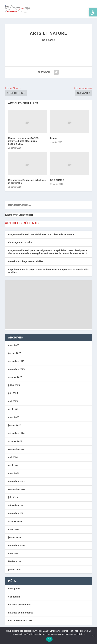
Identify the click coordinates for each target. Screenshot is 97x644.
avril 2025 (13, 409)
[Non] (93, 635)
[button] (93, 12)
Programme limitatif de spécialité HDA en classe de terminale (41, 234)
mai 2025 (13, 401)
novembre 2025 (16, 369)
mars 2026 (14, 345)
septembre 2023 (17, 489)
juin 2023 (13, 497)
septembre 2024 (17, 449)
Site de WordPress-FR (20, 621)
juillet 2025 (14, 385)
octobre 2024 (15, 441)
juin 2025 (13, 393)
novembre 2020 (16, 545)
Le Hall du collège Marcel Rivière (26, 261)
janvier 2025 (15, 425)
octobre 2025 (15, 377)
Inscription (14, 589)
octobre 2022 (15, 521)
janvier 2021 (15, 537)
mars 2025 (14, 417)
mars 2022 (14, 530)
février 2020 (14, 561)
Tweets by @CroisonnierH (19, 215)
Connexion (14, 597)
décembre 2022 (16, 505)
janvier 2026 (15, 353)
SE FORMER (57, 180)
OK (49, 639)
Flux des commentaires (21, 613)
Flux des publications (20, 605)
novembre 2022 (16, 513)
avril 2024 (13, 465)
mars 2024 (14, 473)
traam (53, 138)
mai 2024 (13, 457)
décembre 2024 (16, 433)
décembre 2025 (16, 361)
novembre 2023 (16, 481)
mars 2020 (14, 553)
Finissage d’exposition (20, 242)
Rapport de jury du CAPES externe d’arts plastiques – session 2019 (23, 141)
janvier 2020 (15, 570)
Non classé (48, 40)
